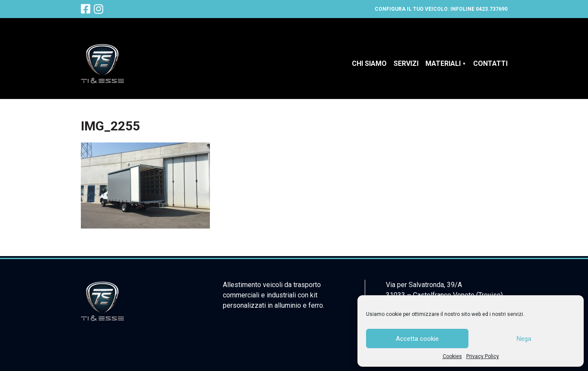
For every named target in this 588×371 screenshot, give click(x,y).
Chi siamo (369, 63)
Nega (524, 339)
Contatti (490, 63)
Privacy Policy (483, 356)
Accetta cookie (417, 339)
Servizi (406, 63)
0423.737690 (492, 9)
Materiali (443, 63)
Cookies (452, 356)
